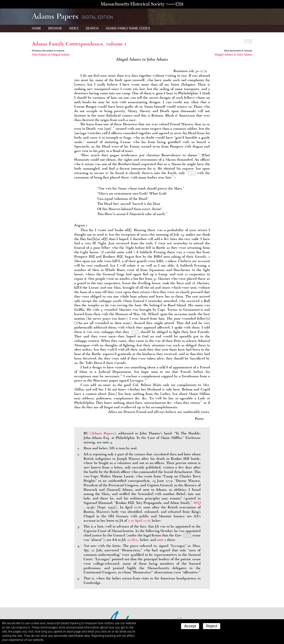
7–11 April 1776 (139, 521)
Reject (212, 626)
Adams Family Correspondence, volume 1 (79, 44)
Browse (55, 28)
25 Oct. (133, 540)
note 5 (162, 540)
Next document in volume (238, 51)
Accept (190, 626)
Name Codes (128, 28)
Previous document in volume (48, 51)
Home (37, 28)
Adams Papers (103, 433)
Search (92, 28)
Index (74, 28)
